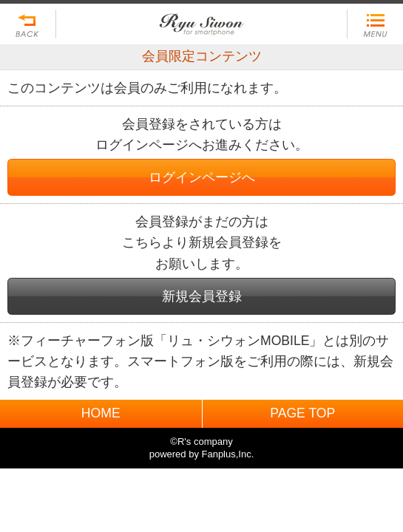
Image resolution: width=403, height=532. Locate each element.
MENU (375, 24)
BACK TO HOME (201, 20)
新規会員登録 (202, 296)
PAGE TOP (302, 413)
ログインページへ (202, 177)
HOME (101, 413)
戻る (28, 24)
